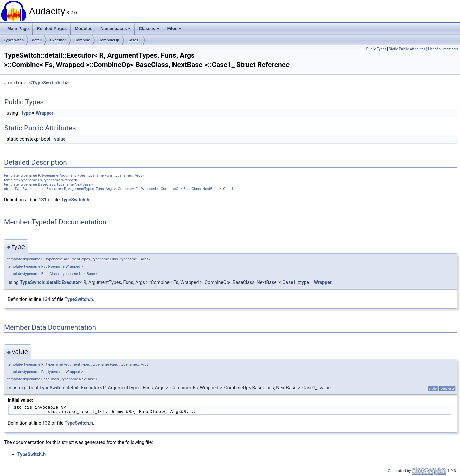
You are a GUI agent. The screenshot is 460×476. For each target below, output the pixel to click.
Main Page (18, 29)
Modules (83, 29)
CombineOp (109, 40)
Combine (82, 40)
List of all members (443, 49)
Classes (149, 29)
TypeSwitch (14, 40)
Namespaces (116, 29)
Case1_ (134, 40)
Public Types (376, 49)
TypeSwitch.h (49, 83)
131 (43, 200)
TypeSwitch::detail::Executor (50, 282)
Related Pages (52, 29)
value (60, 139)
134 (46, 299)
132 (46, 423)
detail (37, 40)
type (26, 113)
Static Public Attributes (407, 49)
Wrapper (45, 113)
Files (175, 29)
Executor (58, 40)
